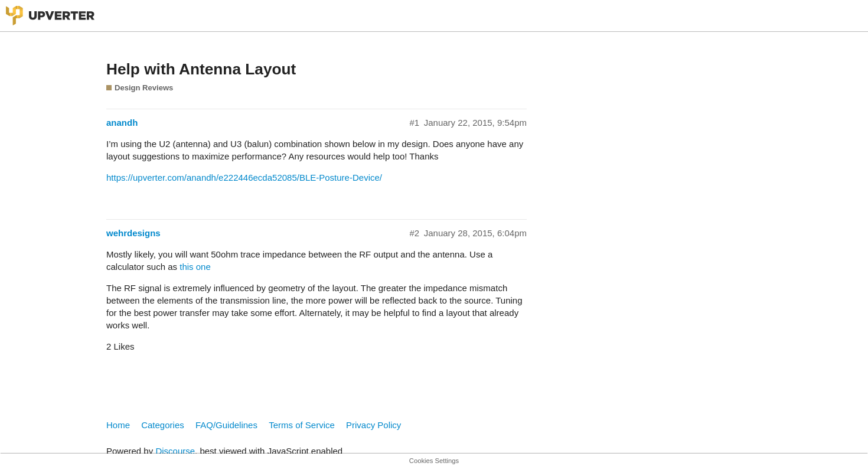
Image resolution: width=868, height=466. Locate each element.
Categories (163, 425)
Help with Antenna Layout (201, 69)
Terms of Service (302, 425)
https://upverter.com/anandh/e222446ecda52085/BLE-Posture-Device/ (244, 177)
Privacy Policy (373, 425)
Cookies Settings (434, 461)
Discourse (175, 451)
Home (118, 425)
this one (195, 267)
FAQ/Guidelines (226, 425)
